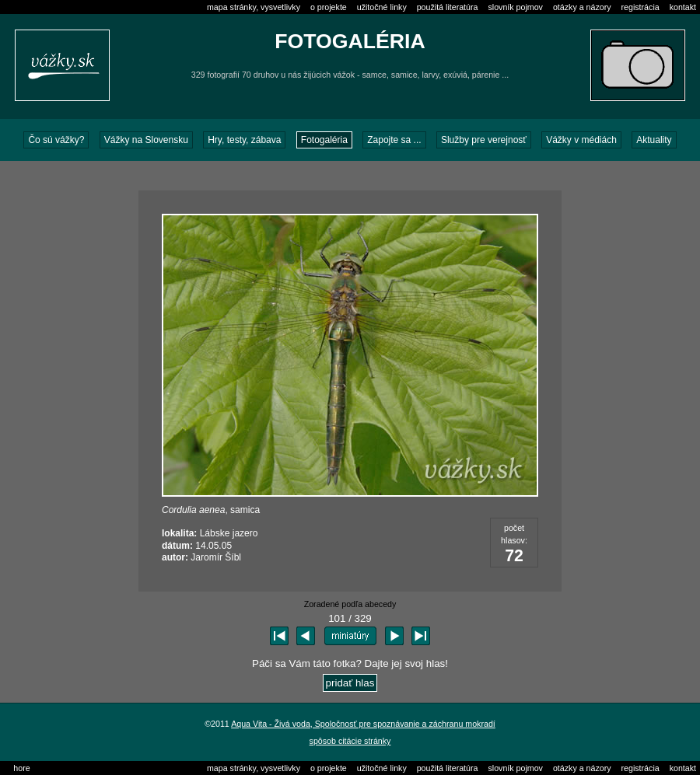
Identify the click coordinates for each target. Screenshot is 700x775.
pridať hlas (350, 683)
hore (21, 768)
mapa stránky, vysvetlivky (254, 7)
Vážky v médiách (581, 140)
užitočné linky (382, 7)
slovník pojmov (515, 7)
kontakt (683, 7)
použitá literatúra (448, 7)
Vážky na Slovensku (146, 140)
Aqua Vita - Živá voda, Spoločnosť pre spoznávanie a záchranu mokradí (363, 724)
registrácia (640, 7)
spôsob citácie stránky (350, 741)
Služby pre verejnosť (484, 140)
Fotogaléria (324, 140)
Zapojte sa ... (394, 140)
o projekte (329, 7)
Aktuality (654, 140)
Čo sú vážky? (56, 140)
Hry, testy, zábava (244, 140)
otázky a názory (582, 7)
